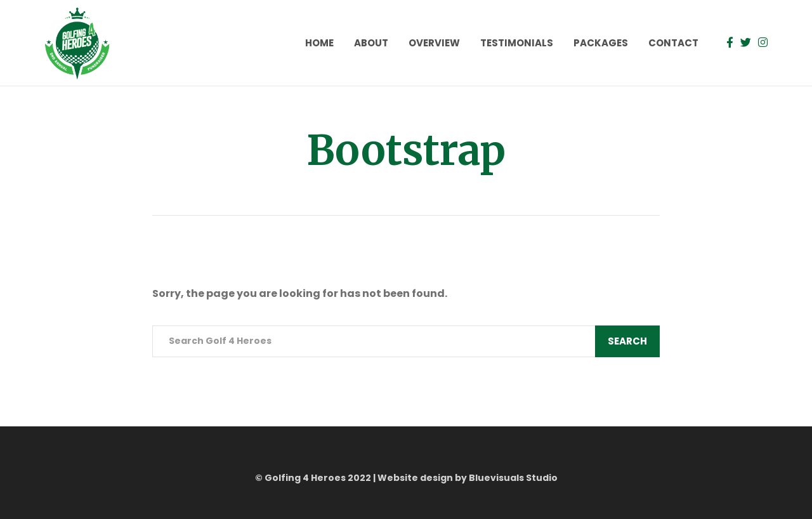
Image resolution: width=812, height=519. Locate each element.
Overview (434, 43)
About (371, 43)
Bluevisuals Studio (513, 478)
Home (319, 43)
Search (627, 341)
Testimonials (517, 43)
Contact (673, 43)
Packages (601, 43)
